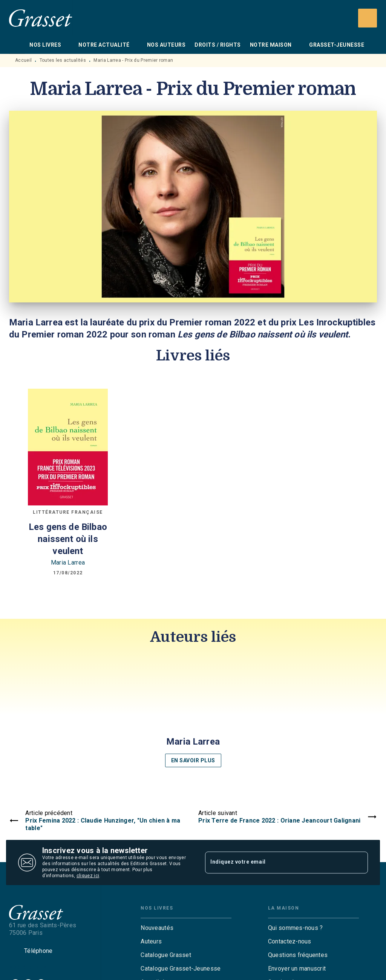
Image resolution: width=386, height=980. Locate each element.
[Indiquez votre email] (277, 862)
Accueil (23, 60)
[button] (193, 713)
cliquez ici (88, 876)
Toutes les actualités (63, 60)
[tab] (17, 45)
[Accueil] (41, 18)
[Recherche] (368, 18)
